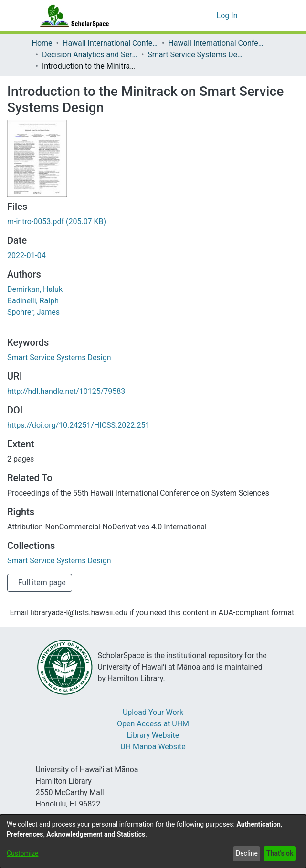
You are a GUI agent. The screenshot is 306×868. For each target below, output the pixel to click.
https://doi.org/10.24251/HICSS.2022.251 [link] (79, 425)
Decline (244, 853)
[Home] (73, 16)
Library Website (153, 735)
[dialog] (153, 841)
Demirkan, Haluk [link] (34, 289)
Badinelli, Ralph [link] (32, 301)
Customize (22, 853)
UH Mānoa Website (153, 747)
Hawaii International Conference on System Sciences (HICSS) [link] (112, 43)
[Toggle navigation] (262, 16)
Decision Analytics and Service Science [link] (91, 55)
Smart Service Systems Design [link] (198, 55)
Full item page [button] (42, 583)
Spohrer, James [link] (32, 312)
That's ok (279, 853)
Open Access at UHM (153, 724)
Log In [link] (228, 16)
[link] (59, 222)
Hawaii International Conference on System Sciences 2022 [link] (219, 43)
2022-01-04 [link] (30, 256)
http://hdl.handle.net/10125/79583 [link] (67, 392)
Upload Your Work (153, 713)
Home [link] (42, 43)
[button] (208, 16)
